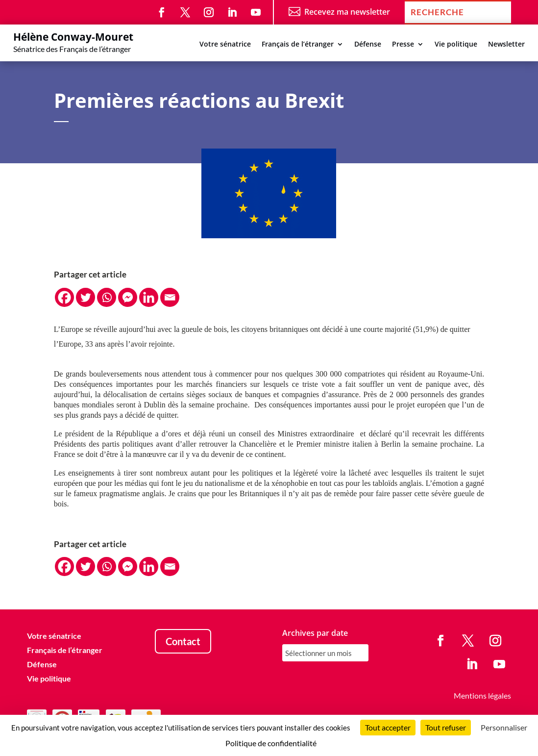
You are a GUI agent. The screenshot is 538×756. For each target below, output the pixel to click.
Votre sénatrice (225, 45)
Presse (403, 45)
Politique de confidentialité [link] (271, 743)
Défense (368, 45)
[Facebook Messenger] (128, 297)
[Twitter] (86, 297)
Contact (183, 641)
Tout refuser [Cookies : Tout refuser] (446, 727)
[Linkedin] (149, 297)
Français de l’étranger (298, 45)
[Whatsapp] (107, 297)
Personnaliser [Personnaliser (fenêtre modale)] (504, 727)
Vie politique (456, 45)
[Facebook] (64, 297)
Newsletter (506, 45)
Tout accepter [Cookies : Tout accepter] (388, 727)
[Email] (170, 297)
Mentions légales (482, 695)
